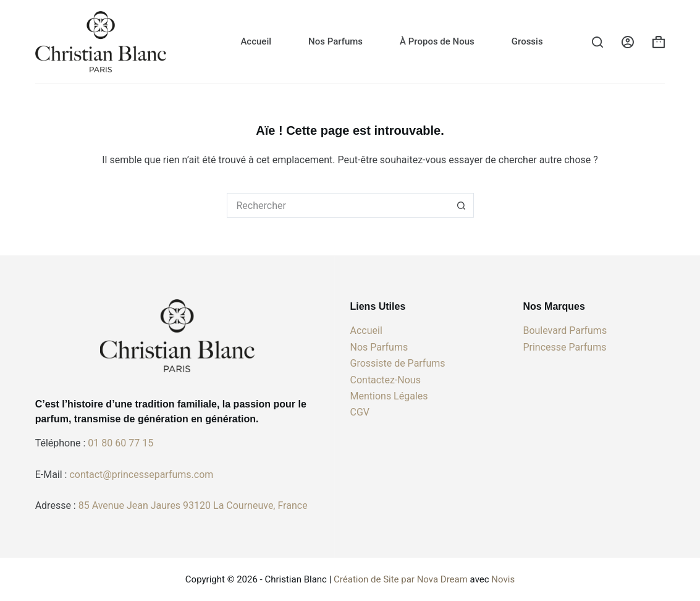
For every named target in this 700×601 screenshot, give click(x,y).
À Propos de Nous (437, 41)
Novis (503, 579)
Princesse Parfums (564, 347)
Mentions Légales (389, 396)
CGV (360, 412)
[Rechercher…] (338, 205)
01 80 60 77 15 (120, 443)
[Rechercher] (597, 42)
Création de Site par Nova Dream (401, 579)
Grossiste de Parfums (398, 363)
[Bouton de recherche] (462, 205)
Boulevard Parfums (565, 330)
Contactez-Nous (386, 380)
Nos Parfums (335, 41)
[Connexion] (628, 42)
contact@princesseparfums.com (141, 475)
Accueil (256, 41)
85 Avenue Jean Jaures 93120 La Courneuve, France (193, 505)
